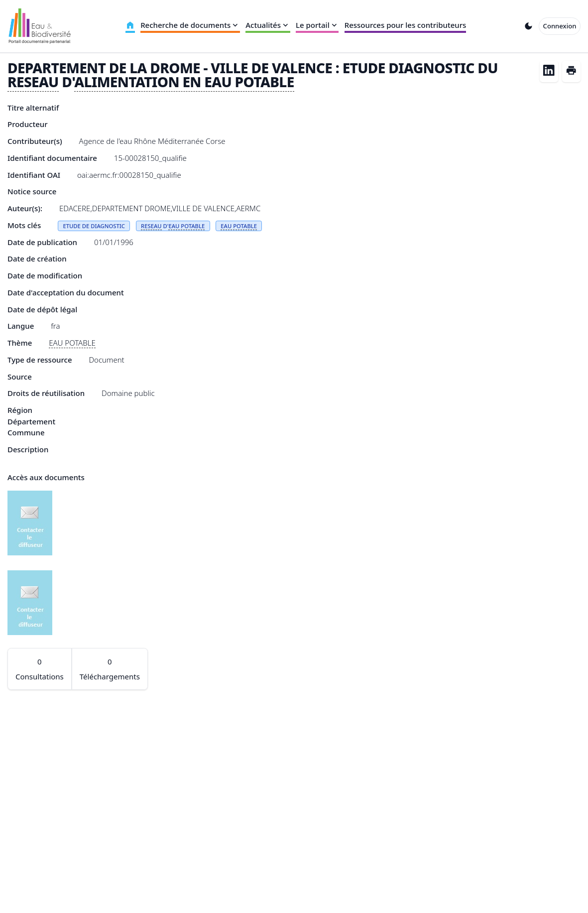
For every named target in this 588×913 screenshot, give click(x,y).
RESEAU (33, 82)
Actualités (268, 25)
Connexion (560, 26)
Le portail (317, 25)
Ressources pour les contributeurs (406, 25)
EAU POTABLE (186, 226)
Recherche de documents (190, 25)
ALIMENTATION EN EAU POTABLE (184, 82)
